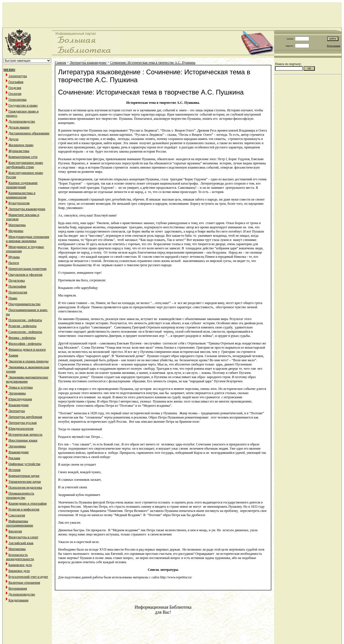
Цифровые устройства (24, 464)
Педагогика (17, 280)
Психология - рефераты (25, 320)
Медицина (16, 231)
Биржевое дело (19, 571)
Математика (17, 225)
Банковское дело (20, 565)
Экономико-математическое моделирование (27, 379)
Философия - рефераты (25, 344)
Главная (60, 63)
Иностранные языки (23, 440)
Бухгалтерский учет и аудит (28, 577)
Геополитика (18, 100)
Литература (17, 411)
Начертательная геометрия (27, 269)
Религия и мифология (24, 509)
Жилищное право (21, 145)
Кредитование (19, 600)
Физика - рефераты (22, 338)
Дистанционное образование (29, 133)
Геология (15, 94)
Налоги (14, 263)
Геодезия (15, 88)
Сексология (17, 515)
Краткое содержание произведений (22, 185)
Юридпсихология (21, 429)
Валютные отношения (24, 583)
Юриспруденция (20, 399)
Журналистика (19, 151)
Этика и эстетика (21, 387)
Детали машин (19, 127)
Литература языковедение (27, 209)
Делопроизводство (22, 121)
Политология (18, 292)
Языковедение (19, 405)
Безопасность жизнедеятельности (20, 557)
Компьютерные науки (24, 476)
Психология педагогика (25, 487)
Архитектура (18, 76)
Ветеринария (18, 588)
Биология (15, 531)
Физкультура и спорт (23, 537)
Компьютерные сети (23, 157)
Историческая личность (25, 434)
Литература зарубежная (25, 417)
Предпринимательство (24, 304)
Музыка (14, 257)
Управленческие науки (25, 482)
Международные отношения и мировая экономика (27, 239)
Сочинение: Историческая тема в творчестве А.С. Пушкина (153, 63)
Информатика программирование (20, 523)
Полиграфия (17, 286)
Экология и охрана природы (28, 361)
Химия (13, 355)
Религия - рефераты (22, 326)
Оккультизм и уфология (25, 275)
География (16, 82)
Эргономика (17, 393)
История (14, 470)
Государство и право (23, 105)
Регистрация (334, 46)
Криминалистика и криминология (21, 195)
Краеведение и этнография (27, 503)
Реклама (14, 458)
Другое (13, 139)
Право (13, 298)
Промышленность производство (20, 495)
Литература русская (23, 423)
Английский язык (21, 543)
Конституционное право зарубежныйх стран (24, 165)
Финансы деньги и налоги (27, 349)
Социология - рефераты (25, 332)
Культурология (19, 203)
